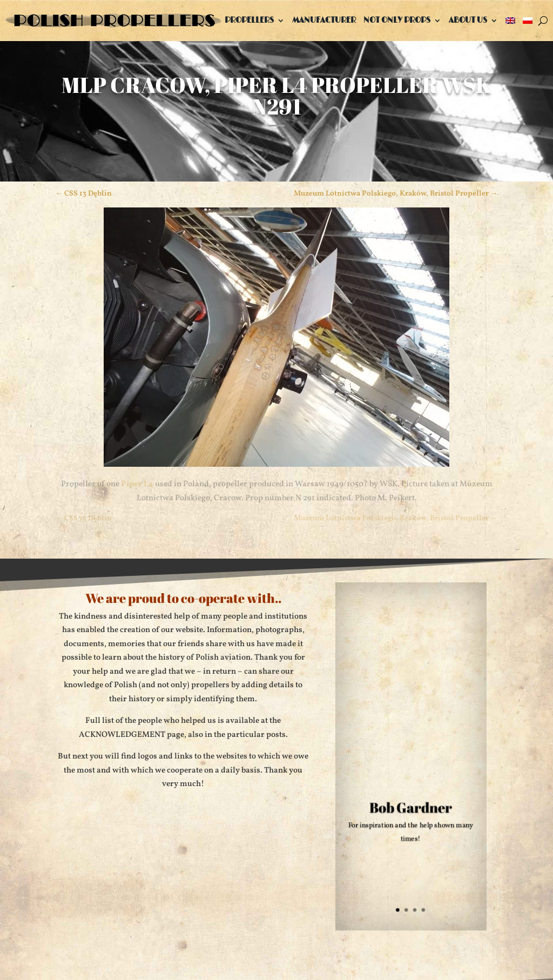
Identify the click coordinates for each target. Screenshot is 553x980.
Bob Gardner (411, 809)
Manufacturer (324, 20)
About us (468, 20)
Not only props (397, 20)
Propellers (249, 20)
